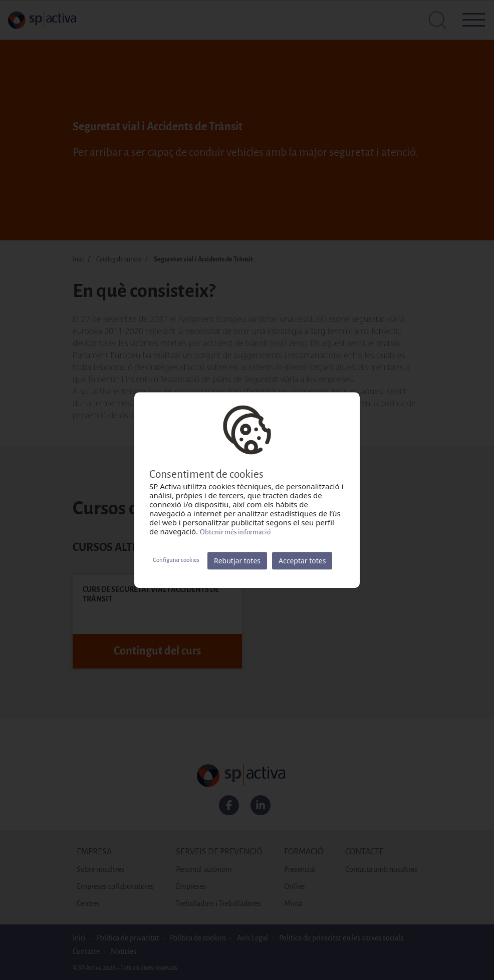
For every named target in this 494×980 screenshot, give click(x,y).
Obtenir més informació (235, 532)
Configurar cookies (176, 560)
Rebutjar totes (237, 561)
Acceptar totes (302, 561)
